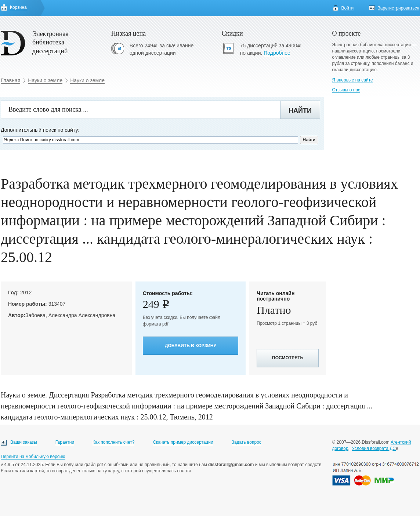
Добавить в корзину (191, 346)
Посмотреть (288, 358)
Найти (300, 110)
